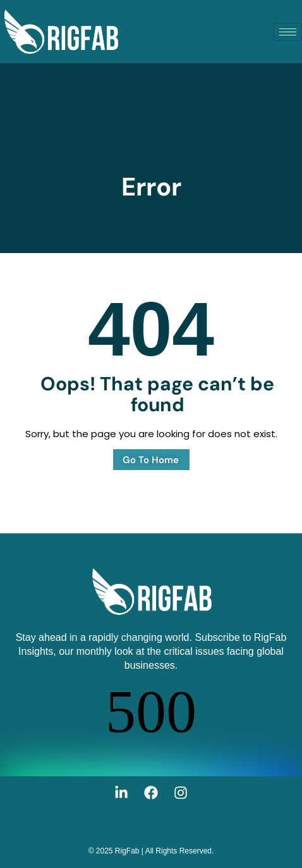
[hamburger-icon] (288, 32)
